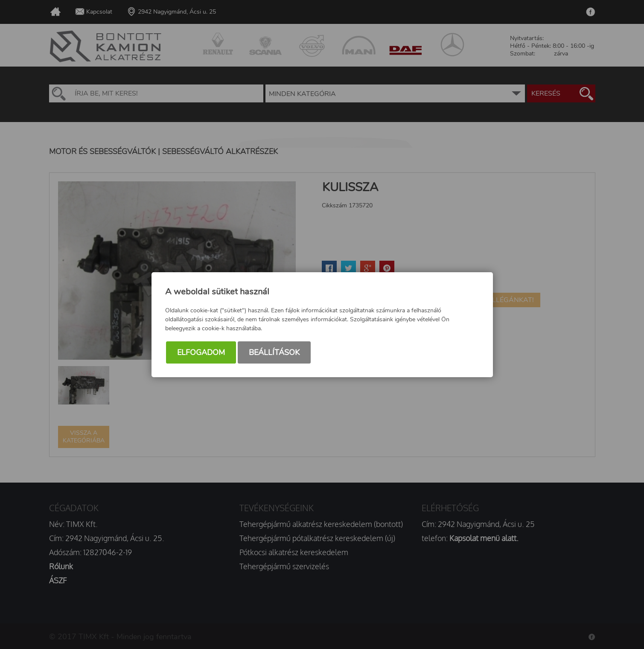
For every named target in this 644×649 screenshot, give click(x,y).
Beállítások (274, 352)
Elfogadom (201, 352)
